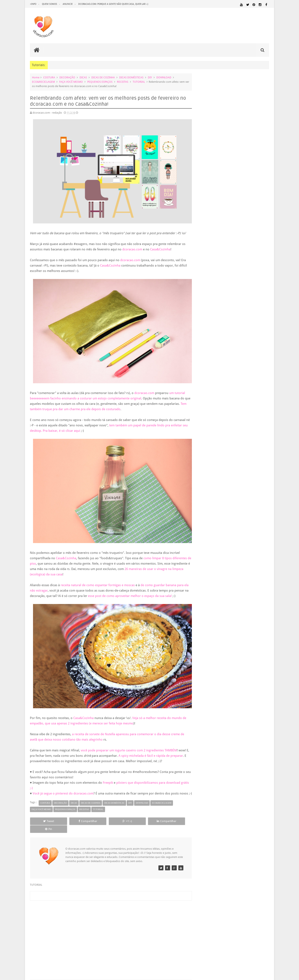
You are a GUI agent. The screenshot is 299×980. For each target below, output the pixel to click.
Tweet (45, 821)
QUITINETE (218, 674)
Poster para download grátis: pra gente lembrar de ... (236, 426)
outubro (210, 365)
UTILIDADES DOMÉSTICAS (251, 678)
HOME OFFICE (256, 639)
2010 (205, 517)
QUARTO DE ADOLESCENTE (230, 670)
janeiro (209, 484)
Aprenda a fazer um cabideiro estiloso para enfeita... (236, 431)
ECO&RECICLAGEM (43, 82)
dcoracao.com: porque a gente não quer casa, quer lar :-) (113, 4)
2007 (205, 533)
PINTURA (236, 666)
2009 (205, 522)
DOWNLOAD (164, 77)
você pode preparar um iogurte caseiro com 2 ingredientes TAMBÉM (129, 745)
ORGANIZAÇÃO (241, 662)
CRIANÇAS (229, 620)
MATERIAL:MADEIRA (208, 658)
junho (209, 386)
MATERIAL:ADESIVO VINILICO (247, 647)
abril (208, 397)
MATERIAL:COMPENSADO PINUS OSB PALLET (233, 651)
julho (208, 381)
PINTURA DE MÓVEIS (256, 666)
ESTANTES (251, 634)
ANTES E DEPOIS (232, 616)
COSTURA (49, 77)
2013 (205, 501)
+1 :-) (109, 821)
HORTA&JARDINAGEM (210, 643)
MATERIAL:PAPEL (233, 658)
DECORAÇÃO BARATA (213, 625)
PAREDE (263, 662)
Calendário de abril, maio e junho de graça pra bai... (235, 415)
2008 (205, 527)
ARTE (266, 616)
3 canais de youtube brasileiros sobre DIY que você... (236, 461)
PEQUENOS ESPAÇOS (100, 82)
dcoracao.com (132, 246)
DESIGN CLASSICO (212, 629)
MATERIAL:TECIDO (211, 662)
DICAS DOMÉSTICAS (131, 77)
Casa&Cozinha (160, 246)
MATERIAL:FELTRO (258, 654)
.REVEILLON (215, 616)
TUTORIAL (139, 82)
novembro (211, 360)
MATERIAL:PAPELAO (258, 658)
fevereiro (210, 479)
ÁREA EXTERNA (218, 682)
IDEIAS (245, 643)
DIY (150, 77)
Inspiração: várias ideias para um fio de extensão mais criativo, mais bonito (241, 270)
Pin (172, 821)
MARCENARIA (205, 647)
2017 (205, 345)
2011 (205, 512)
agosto (209, 376)
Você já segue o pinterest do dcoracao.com (63, 788)
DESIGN (237, 625)
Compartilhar (77, 821)
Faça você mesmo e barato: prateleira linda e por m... (236, 467)
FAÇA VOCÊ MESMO (71, 82)
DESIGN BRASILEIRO (256, 625)
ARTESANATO (205, 621)
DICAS (83, 77)
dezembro (211, 355)
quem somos (50, 4)
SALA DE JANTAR (213, 678)
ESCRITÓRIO (235, 634)
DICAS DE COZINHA (103, 77)
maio (208, 392)
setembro (211, 371)
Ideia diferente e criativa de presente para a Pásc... (234, 420)
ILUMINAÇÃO (261, 643)
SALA (200, 678)
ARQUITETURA (253, 616)
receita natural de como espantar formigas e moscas (98, 577)
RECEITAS (123, 82)
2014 (205, 496)
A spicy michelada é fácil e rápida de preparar (154, 750)
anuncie (68, 4)
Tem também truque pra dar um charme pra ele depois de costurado (78, 404)
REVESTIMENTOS (259, 674)
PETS (226, 666)
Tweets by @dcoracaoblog (213, 715)
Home (36, 77)
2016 (205, 350)
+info (33, 4)
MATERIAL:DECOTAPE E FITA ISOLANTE (221, 654)
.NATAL (202, 616)
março (209, 402)
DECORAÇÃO (67, 77)
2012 (205, 506)
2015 (205, 491)
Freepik (108, 777)
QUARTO (204, 670)
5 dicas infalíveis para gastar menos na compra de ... (236, 472)
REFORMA (242, 674)
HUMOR (232, 643)
